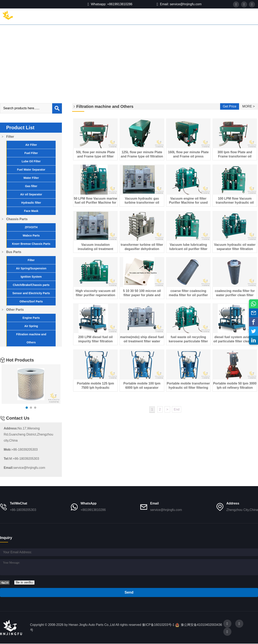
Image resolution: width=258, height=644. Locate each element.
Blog (175, 16)
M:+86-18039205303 (20, 459)
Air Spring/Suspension (30, 268)
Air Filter (30, 145)
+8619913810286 (93, 510)
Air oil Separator (30, 194)
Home (40, 16)
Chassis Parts (80, 16)
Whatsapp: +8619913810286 (110, 4)
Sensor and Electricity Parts (30, 293)
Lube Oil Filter (30, 161)
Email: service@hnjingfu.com (179, 4)
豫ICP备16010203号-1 (158, 625)
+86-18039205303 (20, 450)
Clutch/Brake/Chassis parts (30, 285)
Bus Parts (107, 16)
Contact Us (196, 16)
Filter (57, 16)
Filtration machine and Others (59, 55)
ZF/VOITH (30, 227)
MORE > (249, 106)
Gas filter (30, 186)
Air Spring (30, 326)
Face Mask (30, 211)
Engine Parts (30, 318)
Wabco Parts (30, 236)
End (177, 409)
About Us (156, 16)
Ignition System (30, 277)
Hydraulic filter (30, 203)
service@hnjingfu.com (23, 468)
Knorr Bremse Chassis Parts (30, 244)
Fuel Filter (30, 153)
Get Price (230, 106)
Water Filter (30, 178)
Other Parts (131, 16)
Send (129, 592)
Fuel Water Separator (30, 170)
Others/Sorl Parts (30, 301)
